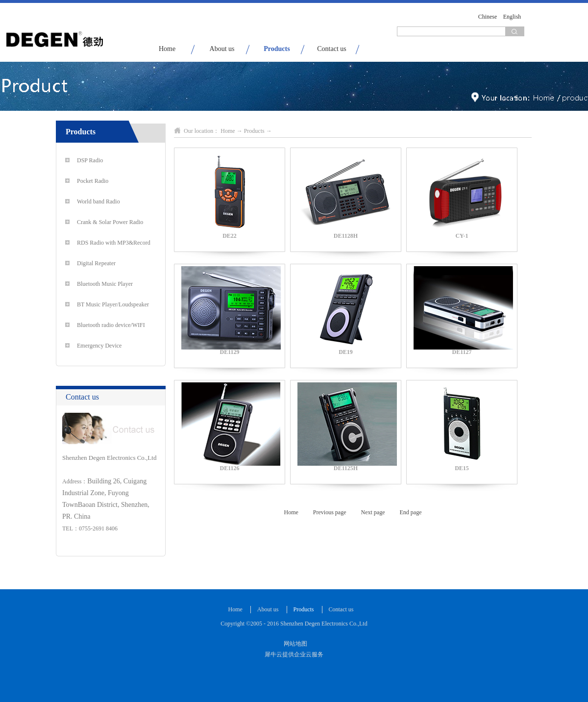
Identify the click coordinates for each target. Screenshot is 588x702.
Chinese (488, 17)
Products (254, 131)
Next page (373, 512)
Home (167, 49)
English (512, 17)
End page (410, 512)
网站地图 (294, 644)
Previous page (330, 512)
